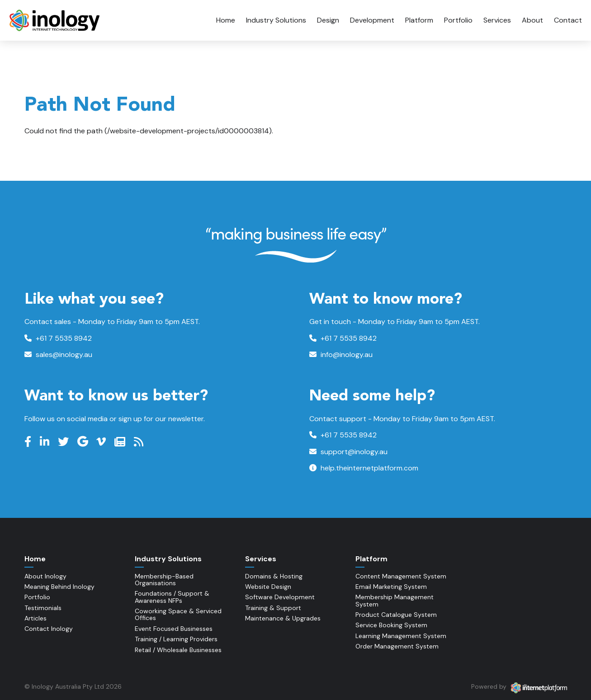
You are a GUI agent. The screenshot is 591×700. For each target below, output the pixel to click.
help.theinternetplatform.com (364, 468)
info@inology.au (341, 355)
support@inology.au (348, 452)
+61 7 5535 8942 (58, 338)
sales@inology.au (58, 355)
